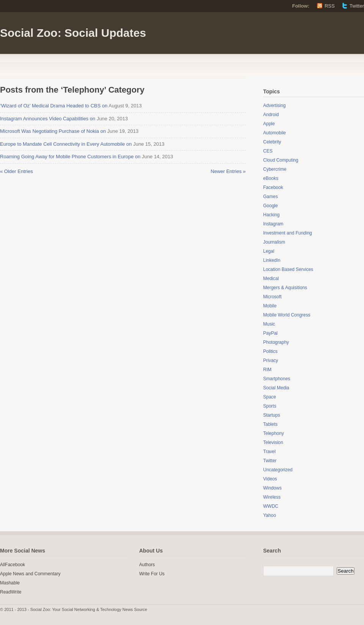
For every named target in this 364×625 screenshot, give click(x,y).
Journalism (274, 242)
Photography (276, 342)
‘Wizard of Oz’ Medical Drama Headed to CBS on (54, 106)
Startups (272, 415)
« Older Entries (16, 171)
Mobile (270, 306)
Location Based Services (288, 269)
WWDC (271, 506)
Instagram (273, 224)
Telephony (274, 433)
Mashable (10, 583)
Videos (270, 479)
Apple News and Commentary (30, 574)
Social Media (276, 388)
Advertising (274, 105)
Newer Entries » (228, 171)
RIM (267, 370)
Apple (269, 124)
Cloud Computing (281, 160)
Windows (272, 488)
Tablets (270, 424)
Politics (270, 351)
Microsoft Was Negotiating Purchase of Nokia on (53, 131)
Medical (271, 279)
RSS (330, 6)
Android (271, 115)
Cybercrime (275, 169)
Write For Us (152, 574)
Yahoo (270, 515)
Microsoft (272, 297)
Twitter (357, 6)
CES (268, 151)
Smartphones (277, 379)
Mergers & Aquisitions (285, 288)
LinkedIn (272, 260)
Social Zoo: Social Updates (73, 33)
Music (269, 324)
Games (271, 197)
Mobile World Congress (287, 315)
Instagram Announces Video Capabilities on (48, 119)
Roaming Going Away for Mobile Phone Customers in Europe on (70, 157)
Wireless (272, 497)
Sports (270, 406)
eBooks (271, 178)
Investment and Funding (288, 233)
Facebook (273, 187)
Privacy (271, 361)
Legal (269, 251)
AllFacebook (13, 565)
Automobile (275, 133)
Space (270, 397)
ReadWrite (11, 592)
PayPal (270, 333)
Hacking (271, 215)
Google (271, 206)
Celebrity (272, 142)
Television (273, 442)
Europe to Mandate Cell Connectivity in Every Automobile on (66, 144)
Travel (269, 452)
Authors (147, 565)
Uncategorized (278, 470)
